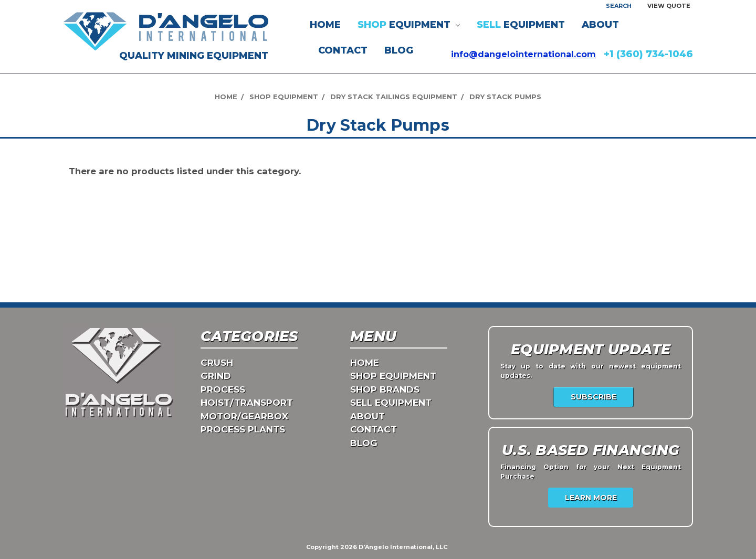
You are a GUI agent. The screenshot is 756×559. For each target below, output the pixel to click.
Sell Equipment (391, 403)
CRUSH (217, 363)
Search (619, 6)
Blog (399, 50)
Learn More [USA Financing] (591, 498)
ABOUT (600, 25)
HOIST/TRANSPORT (247, 403)
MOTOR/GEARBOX (244, 416)
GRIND (216, 376)
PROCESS (223, 389)
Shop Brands (385, 389)
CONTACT (343, 50)
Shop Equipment (393, 376)
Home (325, 25)
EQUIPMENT (409, 25)
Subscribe (594, 397)
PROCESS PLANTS (243, 429)
